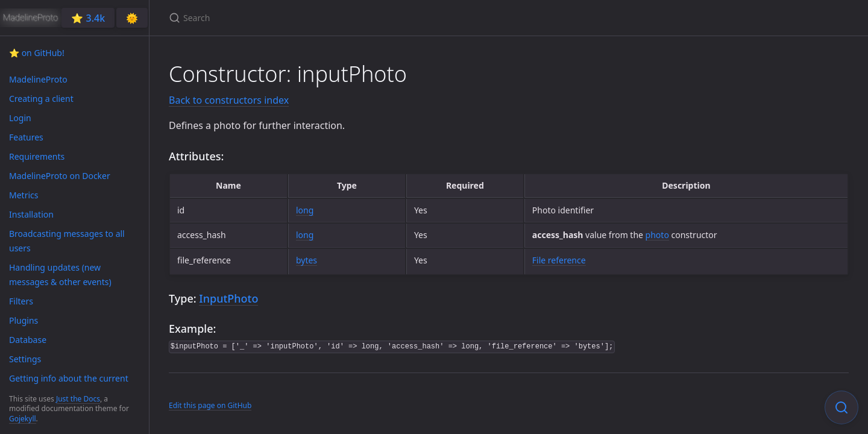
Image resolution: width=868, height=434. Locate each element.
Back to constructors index (229, 100)
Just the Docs (78, 399)
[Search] (311, 18)
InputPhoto (228, 298)
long (305, 210)
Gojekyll (23, 419)
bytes (307, 260)
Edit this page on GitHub (210, 405)
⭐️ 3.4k (88, 18)
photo (657, 235)
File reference (559, 260)
